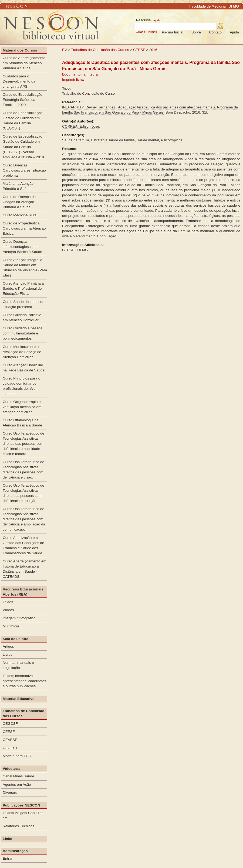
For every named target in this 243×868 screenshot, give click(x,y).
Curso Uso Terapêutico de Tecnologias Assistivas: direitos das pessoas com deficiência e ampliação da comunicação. (24, 519)
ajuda (157, 20)
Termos (152, 32)
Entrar (8, 858)
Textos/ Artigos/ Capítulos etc (23, 815)
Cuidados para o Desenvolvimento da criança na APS (19, 81)
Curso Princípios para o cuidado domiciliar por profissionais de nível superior (21, 386)
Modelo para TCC (17, 756)
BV (65, 50)
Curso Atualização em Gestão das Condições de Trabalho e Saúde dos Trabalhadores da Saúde (23, 545)
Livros (8, 655)
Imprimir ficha (73, 79)
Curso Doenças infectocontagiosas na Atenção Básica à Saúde (22, 247)
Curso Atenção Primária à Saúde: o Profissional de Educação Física (23, 288)
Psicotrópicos (172, 140)
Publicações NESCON (21, 805)
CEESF (140, 50)
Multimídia (11, 626)
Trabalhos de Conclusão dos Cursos (100, 50)
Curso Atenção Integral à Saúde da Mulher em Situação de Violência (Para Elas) (25, 268)
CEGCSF (10, 724)
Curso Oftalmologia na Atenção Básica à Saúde (22, 423)
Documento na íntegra (80, 74)
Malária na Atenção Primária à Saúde (18, 186)
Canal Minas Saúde (18, 776)
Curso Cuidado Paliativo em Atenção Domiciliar (22, 317)
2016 (153, 50)
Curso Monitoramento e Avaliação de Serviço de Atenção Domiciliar (22, 352)
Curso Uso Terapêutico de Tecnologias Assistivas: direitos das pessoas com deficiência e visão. (23, 470)
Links (7, 839)
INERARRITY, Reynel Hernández (89, 107)
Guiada (140, 32)
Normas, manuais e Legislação (18, 665)
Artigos (8, 646)
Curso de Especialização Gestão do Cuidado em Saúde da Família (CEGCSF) (23, 121)
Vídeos (8, 610)
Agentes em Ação (17, 785)
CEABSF (10, 740)
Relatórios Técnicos (18, 826)
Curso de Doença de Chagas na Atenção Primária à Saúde (19, 202)
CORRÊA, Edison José (81, 126)
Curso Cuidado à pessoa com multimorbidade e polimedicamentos (23, 333)
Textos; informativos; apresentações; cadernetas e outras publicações (24, 681)
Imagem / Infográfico (19, 618)
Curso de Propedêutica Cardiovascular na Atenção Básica (24, 228)
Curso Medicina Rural (20, 215)
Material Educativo (19, 699)
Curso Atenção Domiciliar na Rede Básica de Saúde (24, 368)
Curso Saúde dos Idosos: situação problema (23, 304)
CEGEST (10, 748)
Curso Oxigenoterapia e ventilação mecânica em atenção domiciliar (22, 407)
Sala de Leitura (16, 639)
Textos (8, 602)
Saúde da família (76, 140)
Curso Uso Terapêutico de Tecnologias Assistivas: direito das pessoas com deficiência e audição (23, 493)
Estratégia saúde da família (113, 140)
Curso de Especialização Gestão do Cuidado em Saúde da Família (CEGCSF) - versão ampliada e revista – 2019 (23, 147)
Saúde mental (148, 140)
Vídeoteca (11, 769)
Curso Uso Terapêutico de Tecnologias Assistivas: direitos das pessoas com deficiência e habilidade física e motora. (23, 444)
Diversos (10, 793)
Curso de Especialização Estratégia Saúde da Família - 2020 (23, 100)
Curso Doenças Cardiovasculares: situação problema (24, 170)
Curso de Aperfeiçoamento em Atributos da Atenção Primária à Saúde (24, 63)
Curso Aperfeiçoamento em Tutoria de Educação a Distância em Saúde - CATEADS (25, 569)
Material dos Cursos (20, 50)
